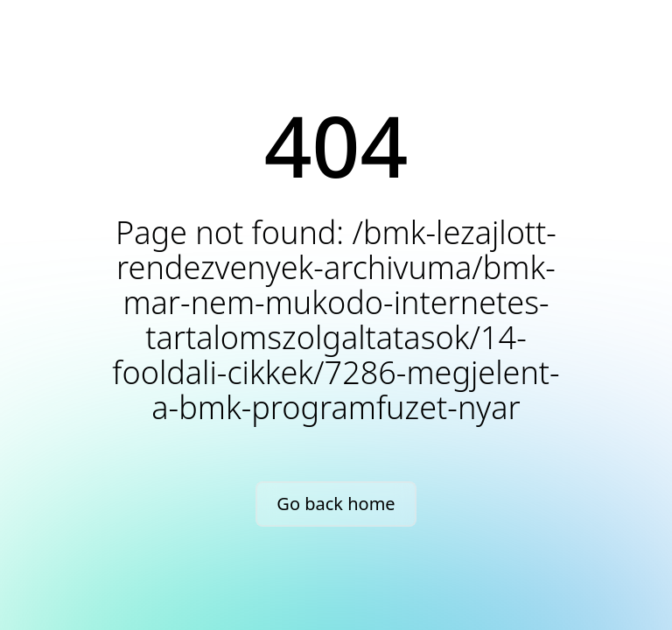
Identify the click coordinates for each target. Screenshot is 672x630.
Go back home (336, 504)
